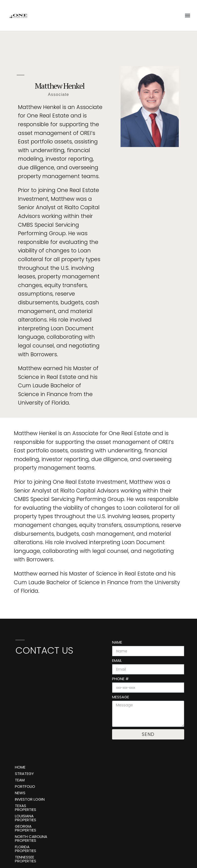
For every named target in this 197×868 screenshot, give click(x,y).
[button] (188, 15)
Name (117, 643)
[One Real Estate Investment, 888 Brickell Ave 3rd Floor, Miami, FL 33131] (56, 699)
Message (121, 697)
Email (117, 661)
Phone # (120, 679)
